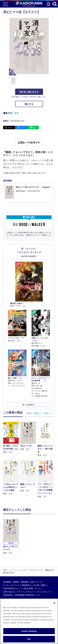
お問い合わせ (9, 592)
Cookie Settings (29, 631)
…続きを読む (17, 167)
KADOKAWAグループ (12, 589)
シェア (22, 128)
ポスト (10, 128)
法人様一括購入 (40, 585)
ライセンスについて (11, 585)
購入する (29, 104)
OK (29, 639)
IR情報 (15, 582)
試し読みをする (29, 92)
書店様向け (27, 585)
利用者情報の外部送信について (28, 595)
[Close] (54, 603)
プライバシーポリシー (26, 592)
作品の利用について (32, 589)
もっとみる (28, 405)
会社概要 (7, 582)
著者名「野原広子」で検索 (38, 413)
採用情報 (24, 582)
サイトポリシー (44, 592)
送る (34, 128)
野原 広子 (13, 113)
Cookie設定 (8, 595)
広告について (36, 582)
